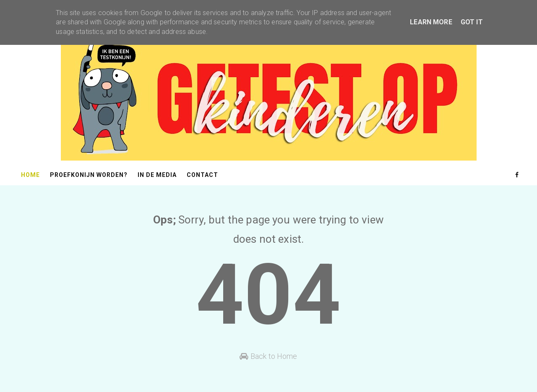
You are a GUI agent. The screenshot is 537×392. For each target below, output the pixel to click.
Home (30, 175)
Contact (202, 175)
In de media (157, 175)
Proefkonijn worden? (89, 175)
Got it (472, 22)
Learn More (431, 22)
